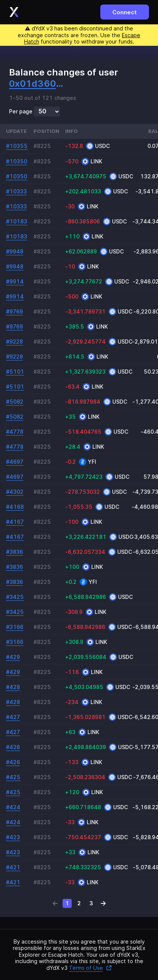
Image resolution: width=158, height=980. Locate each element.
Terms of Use (91, 968)
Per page (21, 112)
